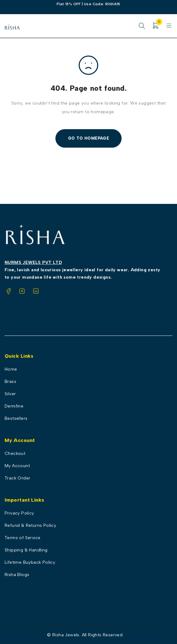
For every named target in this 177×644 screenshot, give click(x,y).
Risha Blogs (17, 575)
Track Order (17, 478)
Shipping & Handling (26, 550)
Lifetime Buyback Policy (30, 562)
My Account (17, 466)
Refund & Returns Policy (30, 525)
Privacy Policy (19, 513)
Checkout (15, 453)
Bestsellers (16, 418)
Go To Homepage (89, 138)
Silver (10, 394)
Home (11, 369)
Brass (10, 382)
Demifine (14, 406)
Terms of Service (22, 538)
